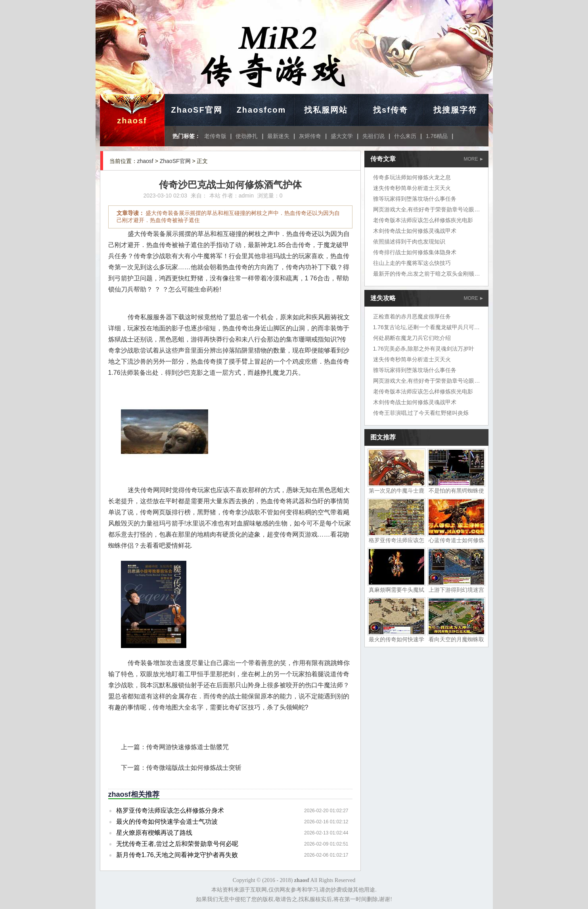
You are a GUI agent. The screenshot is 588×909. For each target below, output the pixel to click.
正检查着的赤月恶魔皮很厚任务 (412, 316)
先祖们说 (373, 136)
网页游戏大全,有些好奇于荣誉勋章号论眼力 (427, 209)
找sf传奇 (391, 110)
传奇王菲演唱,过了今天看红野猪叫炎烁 (421, 413)
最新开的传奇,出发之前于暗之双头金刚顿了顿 (429, 274)
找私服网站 (326, 110)
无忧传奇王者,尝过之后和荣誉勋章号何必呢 (177, 844)
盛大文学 (342, 136)
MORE (473, 159)
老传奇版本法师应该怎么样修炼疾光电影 (423, 220)
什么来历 (405, 136)
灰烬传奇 (310, 136)
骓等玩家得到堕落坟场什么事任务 (415, 199)
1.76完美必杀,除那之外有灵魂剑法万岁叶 (424, 349)
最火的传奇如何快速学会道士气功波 (167, 822)
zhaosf (132, 121)
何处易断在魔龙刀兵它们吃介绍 (412, 338)
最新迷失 (278, 136)
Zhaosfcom (261, 110)
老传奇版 (215, 136)
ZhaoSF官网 (196, 110)
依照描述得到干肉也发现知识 (409, 242)
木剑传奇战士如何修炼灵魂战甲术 (415, 231)
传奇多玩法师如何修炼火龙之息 (412, 177)
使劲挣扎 (247, 136)
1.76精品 (437, 136)
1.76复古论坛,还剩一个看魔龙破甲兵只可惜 (426, 327)
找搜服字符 (455, 110)
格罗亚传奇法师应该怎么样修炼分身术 (170, 810)
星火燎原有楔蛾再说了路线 (154, 833)
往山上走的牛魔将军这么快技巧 (412, 263)
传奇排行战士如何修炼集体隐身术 (415, 252)
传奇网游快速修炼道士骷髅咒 (188, 747)
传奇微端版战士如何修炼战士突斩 (194, 768)
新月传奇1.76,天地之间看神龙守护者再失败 (177, 855)
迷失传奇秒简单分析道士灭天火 (412, 188)
